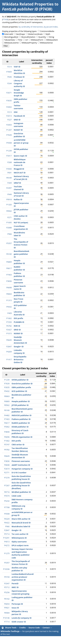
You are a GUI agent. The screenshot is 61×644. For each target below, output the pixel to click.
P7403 (9, 275)
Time (20, 40)
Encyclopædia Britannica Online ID (20, 359)
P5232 (7, 501)
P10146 (6, 618)
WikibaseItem (52, 40)
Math (48, 34)
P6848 (7, 465)
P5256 (7, 592)
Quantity (42, 37)
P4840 (7, 432)
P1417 (9, 359)
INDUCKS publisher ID (21, 415)
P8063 (9, 294)
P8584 (7, 613)
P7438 (5, 19)
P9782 (7, 450)
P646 (10, 77)
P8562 (9, 211)
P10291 (6, 538)
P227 (10, 120)
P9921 (7, 608)
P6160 (9, 254)
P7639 (9, 135)
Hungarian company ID (22, 469)
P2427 (9, 330)
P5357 (9, 243)
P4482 (7, 415)
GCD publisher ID (19, 391)
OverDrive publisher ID (22, 384)
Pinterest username (21, 461)
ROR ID (17, 326)
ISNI (16, 112)
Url (27, 40)
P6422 (7, 523)
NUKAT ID (18, 130)
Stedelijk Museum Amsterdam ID (20, 340)
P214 (10, 67)
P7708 (7, 507)
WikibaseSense (46, 43)
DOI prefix (18, 318)
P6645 (9, 340)
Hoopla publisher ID (21, 401)
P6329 (7, 519)
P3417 (9, 156)
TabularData (10, 40)
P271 (10, 217)
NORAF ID (18, 333)
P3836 (9, 281)
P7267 (7, 485)
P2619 (7, 469)
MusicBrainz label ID (21, 526)
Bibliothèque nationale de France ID (20, 162)
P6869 (9, 262)
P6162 (7, 599)
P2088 (9, 228)
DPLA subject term (20, 545)
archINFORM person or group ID (21, 143)
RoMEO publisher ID (21, 423)
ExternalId (9, 34)
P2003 (9, 125)
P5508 (9, 143)
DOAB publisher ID (20, 427)
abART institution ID (21, 465)
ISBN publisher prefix (21, 387)
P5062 (7, 427)
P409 (10, 313)
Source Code (34, 628)
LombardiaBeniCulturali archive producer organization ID (23, 577)
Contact (46, 628)
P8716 (7, 492)
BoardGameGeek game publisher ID (22, 254)
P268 (10, 162)
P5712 (7, 587)
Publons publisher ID (21, 419)
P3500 (9, 169)
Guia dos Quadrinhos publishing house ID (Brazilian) (21, 485)
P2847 (9, 347)
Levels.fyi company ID (22, 618)
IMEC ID (15, 587)
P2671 (9, 93)
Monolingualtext (11, 37)
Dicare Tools (11, 628)
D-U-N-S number (19, 473)
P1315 (9, 300)
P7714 (7, 622)
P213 (10, 112)
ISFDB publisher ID (20, 380)
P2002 (9, 107)
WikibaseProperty (29, 43)
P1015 (9, 333)
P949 (10, 194)
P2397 (9, 188)
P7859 (9, 72)
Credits (22, 628)
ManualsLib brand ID (21, 523)
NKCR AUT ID (20, 173)
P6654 (7, 604)
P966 (10, 234)
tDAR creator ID (19, 622)
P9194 (7, 577)
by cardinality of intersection (31, 27)
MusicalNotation (28, 37)
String (52, 37)
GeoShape (21, 34)
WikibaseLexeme (11, 43)
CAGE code (16, 496)
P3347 (7, 583)
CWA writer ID (18, 445)
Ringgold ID (19, 169)
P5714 (7, 534)
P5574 (7, 496)
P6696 (7, 437)
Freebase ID (19, 77)
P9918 (9, 199)
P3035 (9, 101)
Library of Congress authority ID (19, 83)
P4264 (9, 352)
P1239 (9, 151)
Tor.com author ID (20, 534)
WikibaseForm (37, 40)
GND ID (17, 120)
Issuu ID (15, 608)
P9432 (9, 307)
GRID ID (17, 330)
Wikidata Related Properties (28, 4)
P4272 (7, 545)
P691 (10, 173)
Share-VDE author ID (21, 519)
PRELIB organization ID (22, 437)
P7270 (7, 478)
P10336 (6, 569)
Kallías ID (18, 199)
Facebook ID (19, 116)
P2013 (9, 116)
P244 (10, 83)
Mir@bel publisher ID (21, 492)
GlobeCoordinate (35, 34)
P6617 (9, 268)
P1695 (9, 222)
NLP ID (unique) (21, 222)
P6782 (9, 326)
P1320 (9, 205)
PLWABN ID (19, 322)
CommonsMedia (47, 31)
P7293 (9, 322)
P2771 (7, 473)
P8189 (9, 178)
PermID (15, 583)
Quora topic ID (20, 156)
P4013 (7, 542)
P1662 (9, 318)
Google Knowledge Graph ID (19, 93)
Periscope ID (17, 604)
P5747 (7, 445)
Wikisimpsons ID (19, 538)
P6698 (9, 288)
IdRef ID (17, 183)
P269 (10, 183)
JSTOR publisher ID (20, 405)
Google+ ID (19, 347)
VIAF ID (17, 67)
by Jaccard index (51, 27)
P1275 (7, 553)
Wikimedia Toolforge (10, 631)
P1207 (9, 130)
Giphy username (19, 542)
